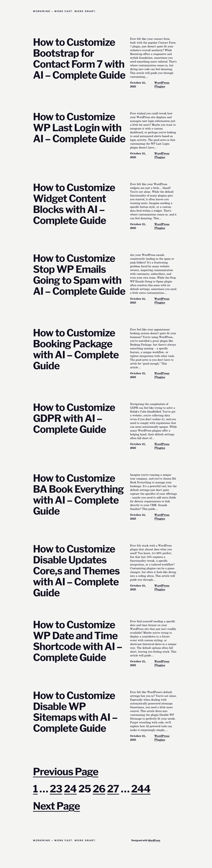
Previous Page (66, 772)
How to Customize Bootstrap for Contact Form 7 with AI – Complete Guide (79, 59)
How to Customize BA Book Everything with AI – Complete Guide (78, 495)
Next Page (56, 806)
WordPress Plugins (162, 84)
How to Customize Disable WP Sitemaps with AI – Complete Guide (75, 712)
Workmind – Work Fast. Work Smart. (65, 11)
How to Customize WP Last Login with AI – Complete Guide (79, 128)
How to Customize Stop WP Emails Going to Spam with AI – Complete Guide (79, 275)
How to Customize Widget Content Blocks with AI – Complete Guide (74, 204)
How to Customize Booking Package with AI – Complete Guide (76, 349)
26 (99, 789)
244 (141, 789)
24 (70, 789)
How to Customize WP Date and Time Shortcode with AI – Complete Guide (78, 641)
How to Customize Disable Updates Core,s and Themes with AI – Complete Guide (76, 571)
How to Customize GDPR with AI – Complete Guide (74, 418)
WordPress (154, 840)
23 (56, 789)
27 (113, 789)
